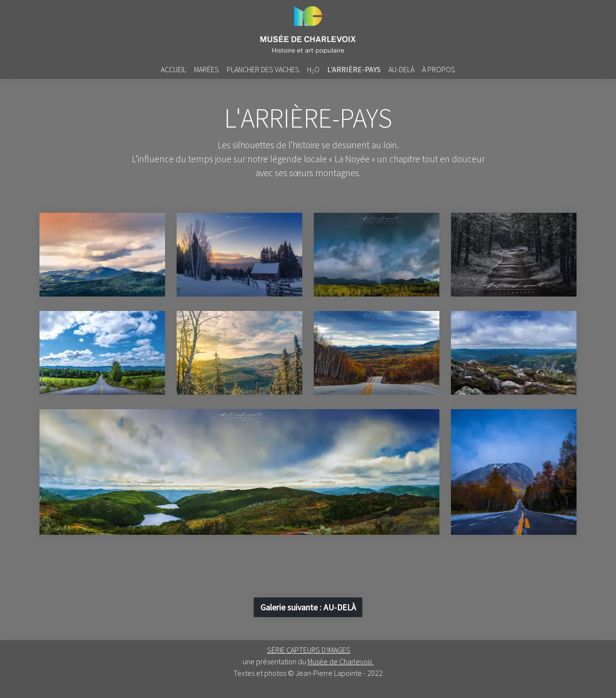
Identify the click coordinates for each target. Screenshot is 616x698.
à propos (439, 69)
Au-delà (401, 69)
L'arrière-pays (354, 69)
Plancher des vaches (263, 69)
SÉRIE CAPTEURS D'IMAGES (309, 650)
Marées (206, 69)
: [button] (308, 607)
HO (313, 70)
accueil (173, 69)
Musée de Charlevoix (341, 661)
